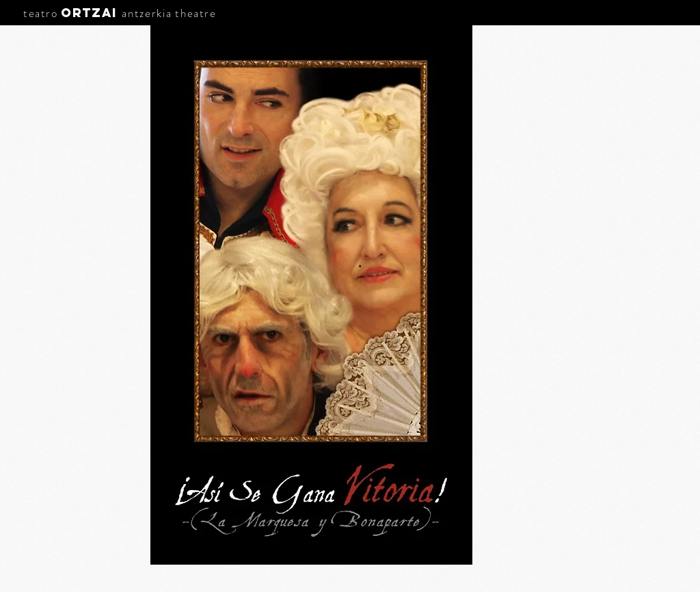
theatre (196, 13)
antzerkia (147, 13)
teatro (41, 13)
